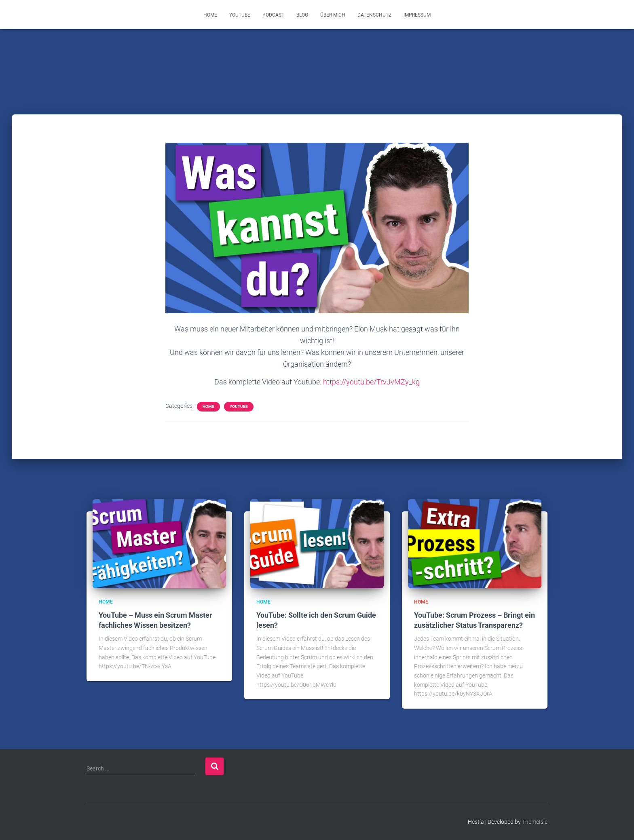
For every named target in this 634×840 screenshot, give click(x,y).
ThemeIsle (535, 822)
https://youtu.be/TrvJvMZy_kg (371, 382)
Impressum (417, 15)
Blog (302, 15)
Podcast (273, 15)
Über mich (333, 15)
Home (210, 15)
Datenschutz (374, 15)
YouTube (240, 15)
